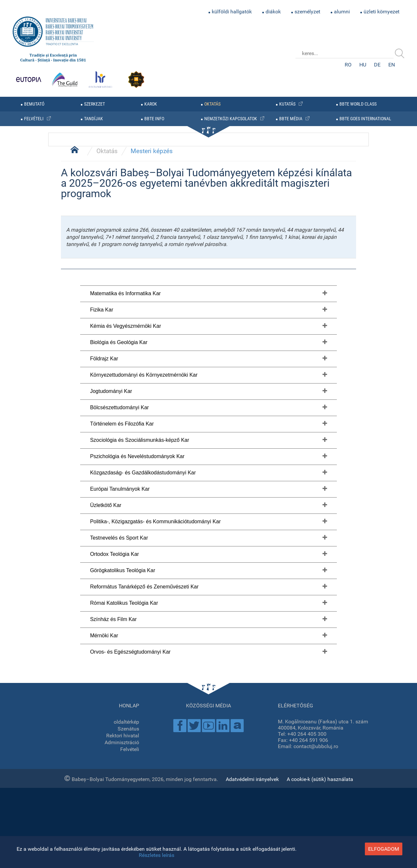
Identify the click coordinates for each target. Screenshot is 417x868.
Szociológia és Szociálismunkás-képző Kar (139, 773)
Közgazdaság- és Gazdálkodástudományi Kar (143, 806)
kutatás (287, 104)
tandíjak (93, 119)
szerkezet (94, 104)
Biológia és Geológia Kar (119, 676)
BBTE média (291, 119)
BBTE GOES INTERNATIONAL (365, 119)
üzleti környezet (381, 12)
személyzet (307, 12)
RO (348, 65)
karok (151, 104)
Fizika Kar (101, 643)
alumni (342, 12)
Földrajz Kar (104, 692)
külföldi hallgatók (232, 12)
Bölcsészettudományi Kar (119, 741)
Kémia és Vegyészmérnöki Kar (125, 659)
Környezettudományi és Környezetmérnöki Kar (144, 708)
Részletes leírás (157, 855)
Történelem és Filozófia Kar (122, 757)
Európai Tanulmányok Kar (120, 822)
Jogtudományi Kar (111, 724)
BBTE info (154, 119)
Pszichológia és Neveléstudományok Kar (137, 790)
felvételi (34, 119)
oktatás (212, 104)
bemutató (34, 104)
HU (363, 65)
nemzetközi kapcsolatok (231, 119)
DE (377, 65)
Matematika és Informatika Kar (125, 627)
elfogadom (384, 849)
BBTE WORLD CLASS (358, 104)
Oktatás (107, 485)
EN (392, 65)
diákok (273, 12)
